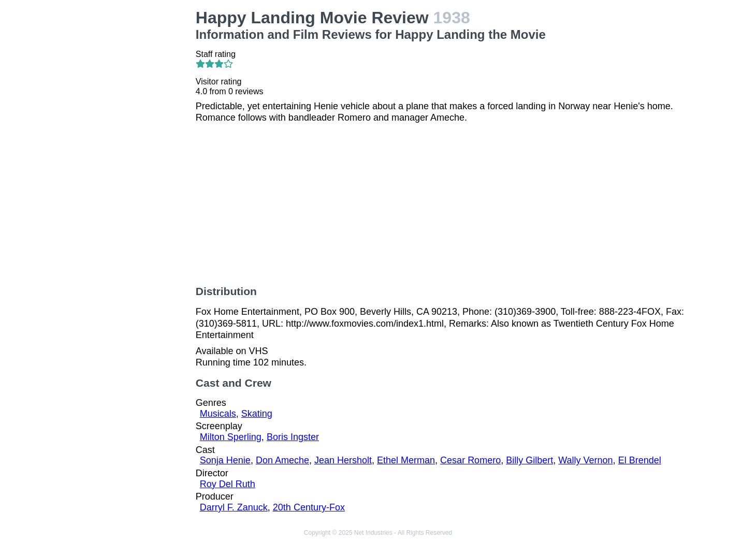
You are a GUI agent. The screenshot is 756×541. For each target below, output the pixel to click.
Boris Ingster (293, 437)
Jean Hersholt (343, 460)
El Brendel (640, 460)
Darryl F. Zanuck (234, 507)
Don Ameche (282, 460)
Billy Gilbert (529, 460)
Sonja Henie (225, 460)
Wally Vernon (585, 460)
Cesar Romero (470, 460)
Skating (257, 414)
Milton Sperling (231, 437)
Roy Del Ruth (228, 484)
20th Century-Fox (309, 507)
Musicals (218, 414)
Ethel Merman (406, 460)
